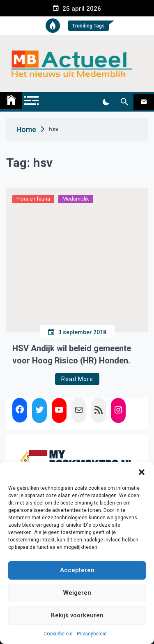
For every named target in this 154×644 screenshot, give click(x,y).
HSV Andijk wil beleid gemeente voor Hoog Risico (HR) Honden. (72, 354)
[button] (142, 472)
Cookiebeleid (58, 634)
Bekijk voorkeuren (77, 615)
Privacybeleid (92, 634)
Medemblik (76, 199)
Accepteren (77, 570)
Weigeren (77, 593)
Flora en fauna (33, 199)
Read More (77, 379)
